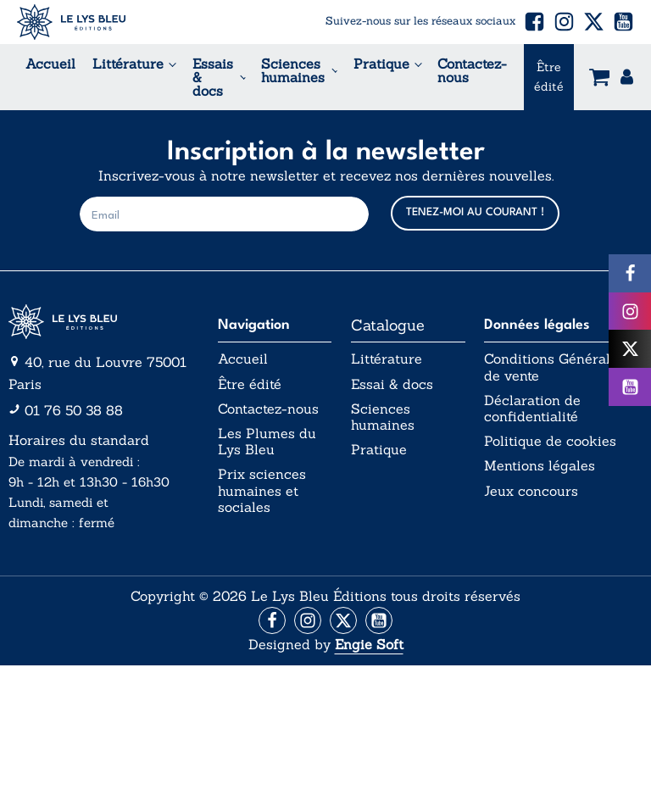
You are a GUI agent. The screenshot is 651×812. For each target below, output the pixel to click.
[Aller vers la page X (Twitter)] (343, 620)
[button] (534, 22)
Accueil (50, 64)
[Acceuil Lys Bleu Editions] (71, 22)
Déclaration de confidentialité (532, 409)
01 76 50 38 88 (74, 410)
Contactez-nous (472, 70)
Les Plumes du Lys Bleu (267, 442)
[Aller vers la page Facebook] (272, 620)
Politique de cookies (550, 441)
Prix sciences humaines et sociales (262, 490)
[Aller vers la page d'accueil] (103, 322)
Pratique (381, 64)
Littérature (128, 64)
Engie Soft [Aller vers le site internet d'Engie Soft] (369, 644)
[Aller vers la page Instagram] (308, 620)
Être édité (549, 76)
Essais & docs (213, 77)
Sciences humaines (293, 70)
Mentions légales (540, 466)
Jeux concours (531, 491)
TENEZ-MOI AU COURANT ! (475, 212)
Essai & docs (392, 384)
